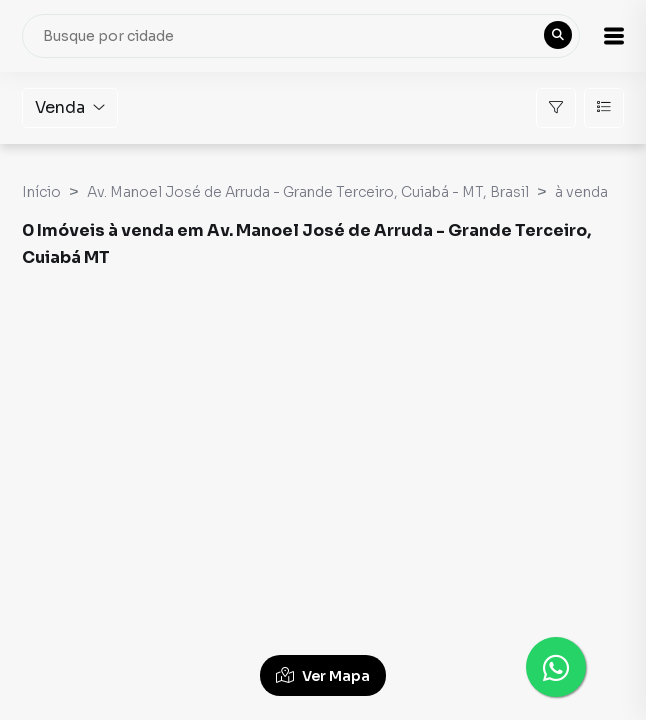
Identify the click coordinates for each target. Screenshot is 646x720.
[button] (614, 36)
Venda (70, 107)
